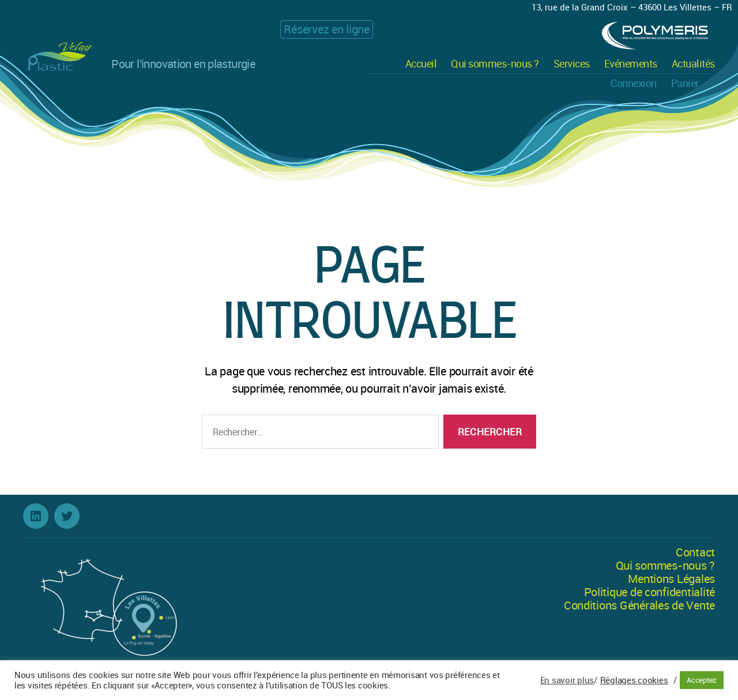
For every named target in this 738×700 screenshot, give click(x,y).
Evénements (631, 64)
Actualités (693, 64)
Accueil (421, 64)
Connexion (634, 83)
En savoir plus (567, 680)
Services (572, 64)
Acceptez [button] (702, 680)
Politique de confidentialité (649, 592)
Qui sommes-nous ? (495, 64)
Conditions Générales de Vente (639, 605)
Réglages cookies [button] (634, 680)
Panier (685, 83)
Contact (695, 552)
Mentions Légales (671, 579)
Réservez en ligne (326, 29)
